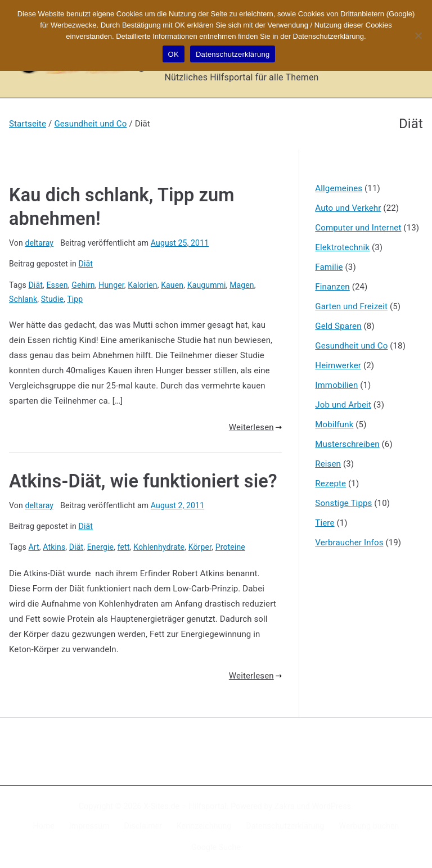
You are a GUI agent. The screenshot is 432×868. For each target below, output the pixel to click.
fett (124, 547)
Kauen (172, 285)
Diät (86, 264)
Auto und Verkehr (348, 208)
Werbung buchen (369, 826)
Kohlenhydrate (159, 547)
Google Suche (216, 847)
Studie (52, 299)
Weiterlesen (255, 427)
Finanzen (332, 287)
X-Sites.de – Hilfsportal (185, 806)
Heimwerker (338, 365)
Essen (57, 285)
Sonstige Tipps (343, 503)
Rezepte (330, 483)
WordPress (332, 806)
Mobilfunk (334, 424)
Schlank (23, 299)
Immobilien (336, 385)
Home (44, 826)
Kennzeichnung (204, 826)
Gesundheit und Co (351, 346)
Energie (100, 547)
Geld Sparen (338, 326)
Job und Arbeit (343, 405)
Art (34, 547)
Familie (329, 267)
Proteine (230, 547)
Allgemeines (339, 188)
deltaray (39, 243)
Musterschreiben (347, 444)
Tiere (325, 523)
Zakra (285, 806)
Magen (242, 285)
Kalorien (142, 285)
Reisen (328, 464)
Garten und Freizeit (351, 306)
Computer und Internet (358, 228)
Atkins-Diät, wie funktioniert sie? (143, 481)
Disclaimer (143, 826)
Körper (200, 547)
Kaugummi (207, 285)
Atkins (54, 547)
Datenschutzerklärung (285, 826)
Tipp (75, 299)
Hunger (111, 285)
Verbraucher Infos (349, 542)
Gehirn (83, 285)
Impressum (89, 826)
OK (174, 54)
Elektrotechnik (342, 247)
